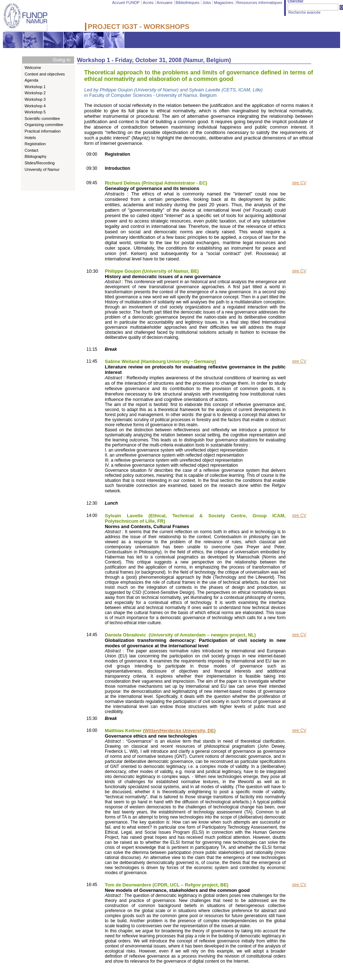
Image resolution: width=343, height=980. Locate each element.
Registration (35, 144)
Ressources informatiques (259, 3)
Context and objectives (45, 74)
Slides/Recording (40, 163)
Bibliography (36, 156)
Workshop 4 (35, 106)
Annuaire (164, 3)
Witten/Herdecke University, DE (179, 731)
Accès (148, 3)
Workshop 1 (35, 87)
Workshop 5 (35, 112)
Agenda (31, 80)
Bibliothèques (188, 3)
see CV (299, 183)
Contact (31, 150)
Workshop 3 (35, 99)
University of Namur (42, 169)
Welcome (33, 68)
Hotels (30, 138)
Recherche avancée (305, 12)
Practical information (43, 131)
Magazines (224, 3)
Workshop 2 (35, 93)
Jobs (207, 3)
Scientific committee (42, 118)
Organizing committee (44, 125)
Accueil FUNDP (126, 3)
